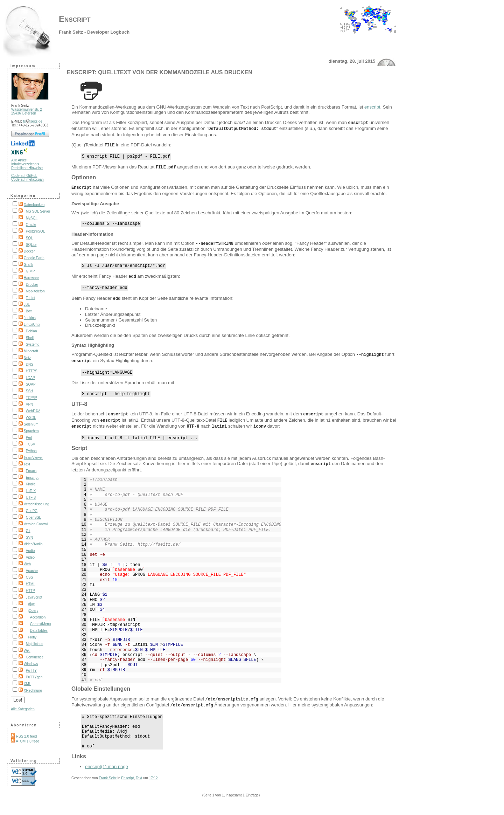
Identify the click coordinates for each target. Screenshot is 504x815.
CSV (32, 444)
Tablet (31, 298)
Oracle (31, 225)
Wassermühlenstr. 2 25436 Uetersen (27, 111)
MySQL (32, 218)
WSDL (31, 418)
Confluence (35, 657)
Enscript (75, 19)
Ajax (31, 604)
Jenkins (30, 318)
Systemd (33, 344)
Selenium (31, 424)
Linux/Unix (32, 324)
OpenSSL (33, 517)
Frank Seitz (108, 782)
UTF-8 (31, 498)
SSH (30, 391)
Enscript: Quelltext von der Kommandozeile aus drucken (160, 72)
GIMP (30, 271)
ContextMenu (40, 624)
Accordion (38, 617)
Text (27, 464)
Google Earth (34, 258)
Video (30, 557)
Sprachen (31, 431)
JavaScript (34, 597)
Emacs (31, 471)
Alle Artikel (19, 160)
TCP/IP (31, 398)
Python (31, 451)
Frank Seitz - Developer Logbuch (94, 32)
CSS (30, 577)
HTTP (30, 591)
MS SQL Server (38, 211)
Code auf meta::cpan (27, 179)
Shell (30, 338)
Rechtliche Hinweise (27, 168)
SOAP (31, 384)
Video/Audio (33, 544)
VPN (30, 404)
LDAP (30, 378)
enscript (372, 107)
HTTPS (32, 371)
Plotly (32, 637)
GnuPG (32, 511)
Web (27, 564)
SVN (30, 537)
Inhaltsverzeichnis (25, 164)
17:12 (153, 782)
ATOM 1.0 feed (27, 741)
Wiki (27, 651)
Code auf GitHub (24, 176)
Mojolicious (34, 644)
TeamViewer (33, 458)
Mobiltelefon (35, 291)
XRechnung (33, 690)
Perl (29, 438)
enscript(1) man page (107, 770)
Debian (31, 331)
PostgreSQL (35, 231)
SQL (29, 238)
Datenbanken (34, 205)
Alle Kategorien (23, 709)
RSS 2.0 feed (26, 736)
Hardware (31, 278)
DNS (30, 364)
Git (28, 531)
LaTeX (31, 491)
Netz (27, 358)
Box (29, 311)
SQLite (31, 245)
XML (27, 684)
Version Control (36, 524)
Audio (30, 551)
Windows (31, 664)
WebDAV (33, 411)
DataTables (39, 631)
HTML (31, 584)
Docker (29, 251)
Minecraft (31, 351)
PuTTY (31, 671)
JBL (27, 305)
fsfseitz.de (33, 121)
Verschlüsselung (37, 504)
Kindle (31, 484)
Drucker (32, 285)
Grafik (29, 265)
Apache (32, 571)
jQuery (33, 611)
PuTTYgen (34, 677)
